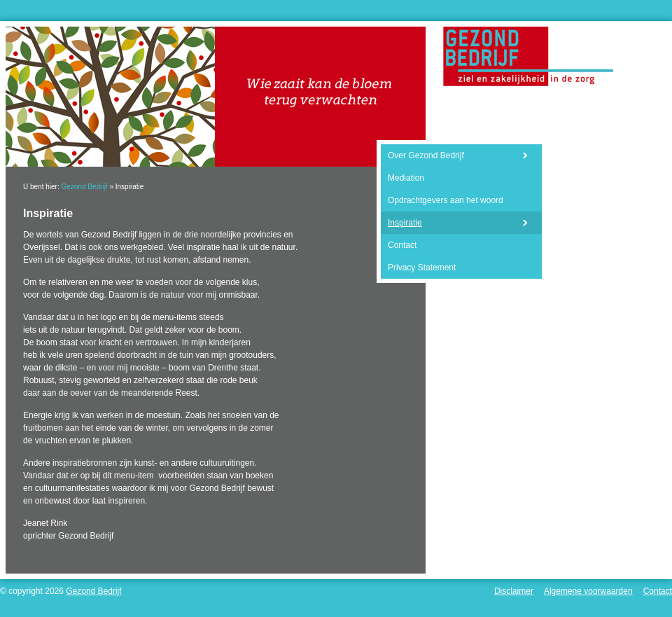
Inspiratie (405, 223)
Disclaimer (514, 591)
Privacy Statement (422, 268)
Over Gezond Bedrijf (426, 155)
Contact (402, 245)
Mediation (406, 178)
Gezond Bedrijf (84, 187)
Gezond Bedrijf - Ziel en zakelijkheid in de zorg (528, 56)
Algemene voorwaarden (588, 591)
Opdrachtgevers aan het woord (446, 200)
